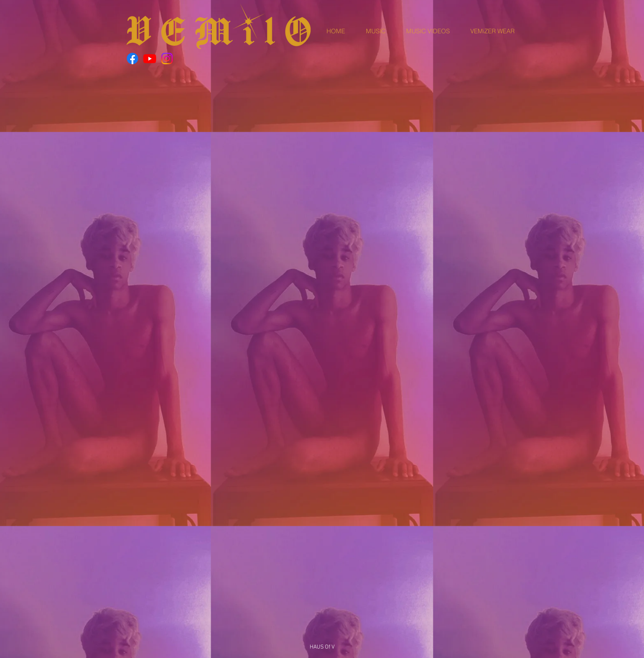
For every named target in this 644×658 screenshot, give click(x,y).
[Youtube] (150, 58)
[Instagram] (167, 58)
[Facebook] (132, 58)
